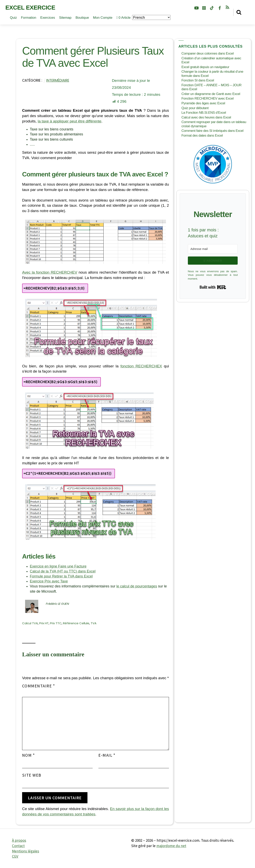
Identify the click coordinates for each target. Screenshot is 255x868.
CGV (15, 856)
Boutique (82, 18)
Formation (29, 18)
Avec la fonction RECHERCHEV (50, 272)
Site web (32, 775)
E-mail (107, 755)
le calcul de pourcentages (137, 586)
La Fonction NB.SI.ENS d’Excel (204, 113)
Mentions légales (25, 851)
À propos (19, 840)
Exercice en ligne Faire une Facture (58, 566)
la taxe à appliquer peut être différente (70, 121)
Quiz (13, 18)
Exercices (48, 18)
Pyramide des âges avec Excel (203, 103)
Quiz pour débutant (195, 108)
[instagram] (204, 7)
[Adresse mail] (213, 249)
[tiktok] (212, 7)
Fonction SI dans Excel (198, 80)
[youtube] (196, 7)
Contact (18, 846)
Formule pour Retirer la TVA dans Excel (61, 576)
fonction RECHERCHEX (141, 366)
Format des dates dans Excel (202, 136)
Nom (28, 755)
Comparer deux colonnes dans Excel (208, 53)
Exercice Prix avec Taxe (49, 581)
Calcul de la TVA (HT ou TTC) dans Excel (63, 571)
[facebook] (220, 7)
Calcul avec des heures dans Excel (206, 117)
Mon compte (103, 18)
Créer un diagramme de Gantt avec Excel (211, 94)
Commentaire (39, 686)
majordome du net (171, 846)
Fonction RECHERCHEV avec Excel (208, 98)
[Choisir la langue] (151, 17)
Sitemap (65, 18)
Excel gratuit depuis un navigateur (205, 67)
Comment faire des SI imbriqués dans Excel (212, 131)
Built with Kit (213, 287)
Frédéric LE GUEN (57, 604)
